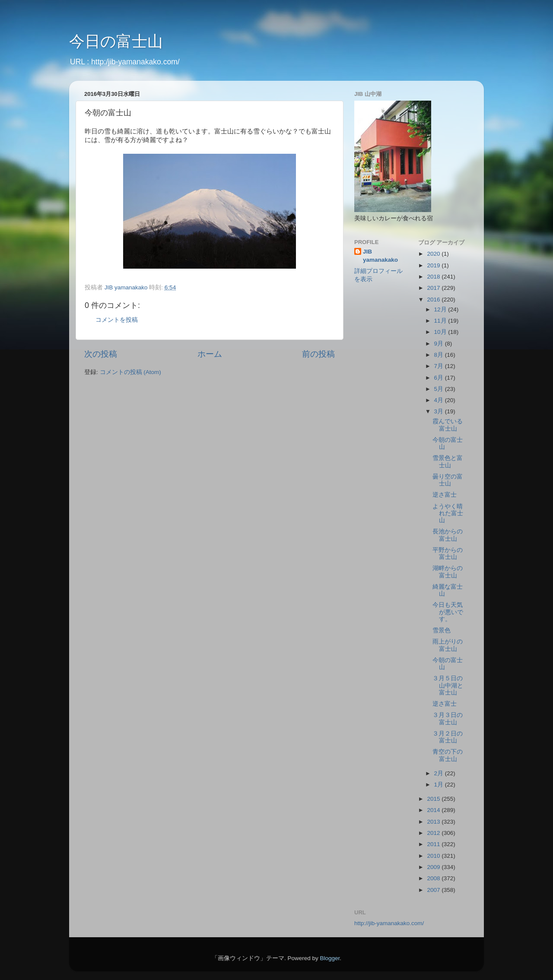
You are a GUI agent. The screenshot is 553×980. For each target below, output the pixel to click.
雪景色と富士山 (448, 461)
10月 (441, 332)
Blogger (330, 958)
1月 (440, 785)
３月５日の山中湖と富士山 (448, 685)
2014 (434, 810)
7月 (440, 366)
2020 (434, 254)
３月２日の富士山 (448, 737)
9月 (440, 344)
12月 (441, 309)
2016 (434, 300)
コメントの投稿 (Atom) (130, 372)
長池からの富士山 (448, 535)
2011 (434, 844)
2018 (434, 277)
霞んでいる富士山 (448, 425)
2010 (434, 856)
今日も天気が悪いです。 (448, 612)
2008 (434, 878)
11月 (441, 321)
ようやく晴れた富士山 (448, 513)
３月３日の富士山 (448, 718)
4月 (440, 400)
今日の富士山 (116, 41)
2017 (434, 288)
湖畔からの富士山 (448, 572)
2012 (434, 833)
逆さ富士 (445, 495)
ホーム (210, 354)
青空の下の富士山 (448, 755)
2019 (434, 265)
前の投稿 (318, 354)
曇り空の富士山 (448, 480)
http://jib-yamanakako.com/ (389, 923)
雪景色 (442, 630)
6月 (440, 378)
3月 (440, 411)
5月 (440, 389)
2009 (434, 867)
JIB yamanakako (380, 256)
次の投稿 (101, 354)
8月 (440, 355)
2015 (434, 799)
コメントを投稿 (117, 320)
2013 (434, 822)
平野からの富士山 (448, 553)
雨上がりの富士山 (448, 645)
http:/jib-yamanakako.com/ (135, 62)
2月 (440, 773)
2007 (434, 890)
